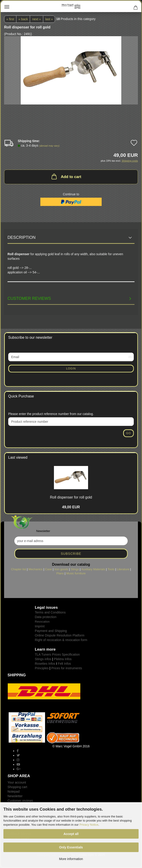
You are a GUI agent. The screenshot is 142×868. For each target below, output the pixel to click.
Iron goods (61, 569)
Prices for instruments (67, 668)
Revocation (42, 622)
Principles (42, 668)
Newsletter (15, 796)
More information (71, 859)
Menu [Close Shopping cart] (7, 7)
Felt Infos (64, 664)
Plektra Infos (63, 659)
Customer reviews (29, 298)
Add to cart (66, 176)
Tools (111, 569)
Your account (17, 782)
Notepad (14, 792)
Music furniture (76, 573)
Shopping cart (17, 787)
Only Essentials (71, 847)
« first (10, 19)
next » (36, 19)
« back (23, 19)
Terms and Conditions (50, 612)
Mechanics (35, 569)
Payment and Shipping (51, 631)
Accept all (71, 834)
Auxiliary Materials (93, 569)
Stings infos (43, 659)
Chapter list (19, 569)
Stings (75, 569)
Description (22, 237)
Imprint (40, 626)
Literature (123, 569)
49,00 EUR (71, 507)
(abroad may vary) (49, 146)
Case (48, 569)
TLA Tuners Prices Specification (57, 654)
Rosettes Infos (45, 664)
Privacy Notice (89, 825)
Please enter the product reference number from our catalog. (51, 414)
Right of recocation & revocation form (61, 640)
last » (49, 19)
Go (128, 433)
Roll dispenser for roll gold (71, 497)
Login (71, 369)
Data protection (46, 617)
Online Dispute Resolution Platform (60, 635)
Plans (60, 573)
